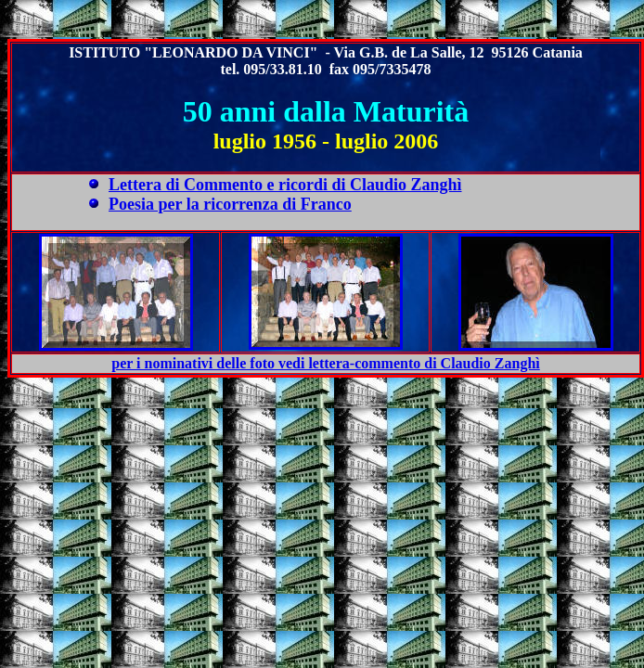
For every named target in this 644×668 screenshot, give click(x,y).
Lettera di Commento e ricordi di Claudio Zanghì (285, 185)
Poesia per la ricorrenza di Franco (230, 204)
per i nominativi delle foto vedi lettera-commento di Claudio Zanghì (325, 363)
